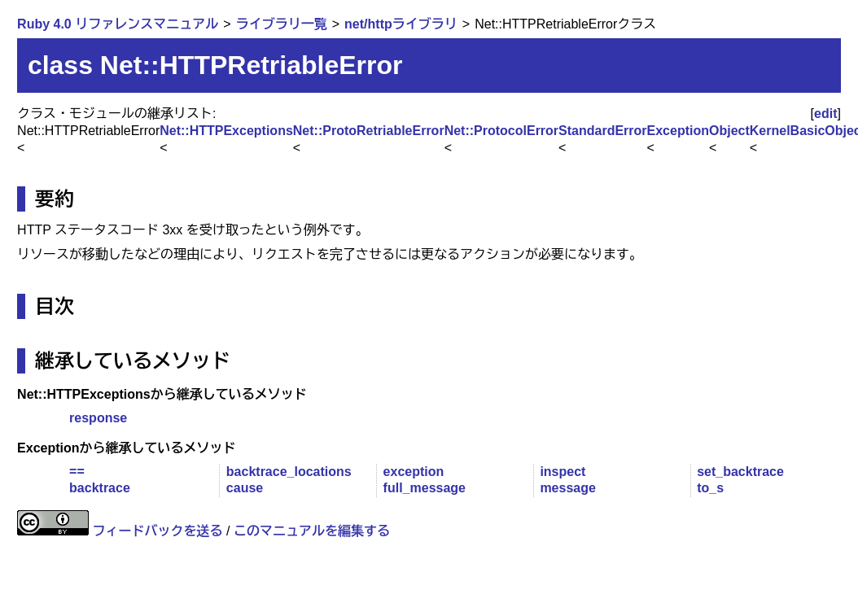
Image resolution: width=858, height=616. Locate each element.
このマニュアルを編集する (312, 531)
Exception (678, 131)
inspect (563, 472)
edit (825, 114)
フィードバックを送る (158, 531)
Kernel (770, 131)
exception (414, 472)
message (568, 488)
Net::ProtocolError (501, 131)
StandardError (602, 131)
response (98, 418)
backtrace (100, 488)
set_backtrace (740, 472)
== (77, 472)
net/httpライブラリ (401, 24)
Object (729, 131)
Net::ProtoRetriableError (369, 131)
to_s (710, 488)
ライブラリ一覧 (282, 24)
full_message (425, 488)
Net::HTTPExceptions (226, 131)
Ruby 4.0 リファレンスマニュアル (118, 24)
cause (245, 488)
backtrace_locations (289, 472)
